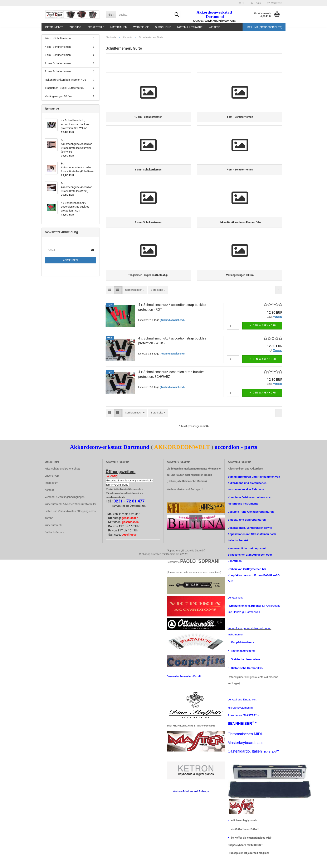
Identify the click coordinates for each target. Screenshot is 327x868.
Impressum (51, 493)
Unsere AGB (52, 485)
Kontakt (49, 500)
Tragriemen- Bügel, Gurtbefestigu (64, 88)
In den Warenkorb (262, 336)
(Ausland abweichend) (172, 330)
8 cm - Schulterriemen (58, 71)
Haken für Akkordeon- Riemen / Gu (65, 80)
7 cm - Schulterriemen (58, 63)
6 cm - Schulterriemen (58, 55)
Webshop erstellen (150, 564)
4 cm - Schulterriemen (58, 47)
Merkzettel (275, 3)
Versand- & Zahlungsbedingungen (65, 507)
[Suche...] (111, 15)
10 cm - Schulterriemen (58, 38)
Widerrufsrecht (53, 535)
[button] (242, 3)
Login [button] (256, 3)
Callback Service (54, 542)
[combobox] (135, 300)
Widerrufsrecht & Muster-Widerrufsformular (70, 514)
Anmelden (70, 260)
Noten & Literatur (190, 27)
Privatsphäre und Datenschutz (62, 479)
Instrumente (54, 27)
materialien (119, 27)
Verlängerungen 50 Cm (58, 96)
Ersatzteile (96, 27)
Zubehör (75, 27)
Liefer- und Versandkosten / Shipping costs (70, 521)
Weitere (214, 27)
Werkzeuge (141, 27)
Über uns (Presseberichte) (264, 27)
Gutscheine (163, 27)
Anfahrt (49, 528)
